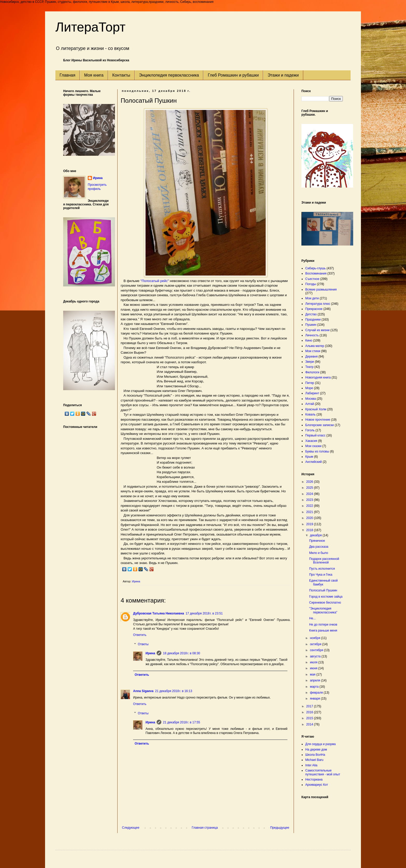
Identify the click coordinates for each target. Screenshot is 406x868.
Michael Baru (314, 760)
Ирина (150, 653)
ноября (316, 638)
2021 (310, 512)
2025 (310, 488)
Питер (310, 383)
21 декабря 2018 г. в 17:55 (181, 722)
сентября (317, 650)
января (315, 699)
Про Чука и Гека (321, 575)
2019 (310, 524)
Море (309, 388)
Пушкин (311, 325)
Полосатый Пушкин (323, 590)
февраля (317, 693)
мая (313, 674)
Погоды (311, 284)
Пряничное (317, 541)
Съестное (312, 279)
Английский (314, 462)
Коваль (310, 414)
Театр (309, 367)
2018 (310, 530)
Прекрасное (314, 309)
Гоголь (310, 430)
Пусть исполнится (322, 569)
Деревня (311, 357)
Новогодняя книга (318, 377)
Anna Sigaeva (143, 691)
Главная (67, 75)
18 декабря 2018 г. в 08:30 (181, 653)
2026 (310, 482)
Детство (311, 314)
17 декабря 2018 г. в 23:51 (204, 613)
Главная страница (205, 828)
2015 (310, 718)
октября (316, 644)
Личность (312, 335)
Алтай (310, 404)
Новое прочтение (318, 420)
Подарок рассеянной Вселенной (324, 561)
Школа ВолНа (315, 755)
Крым (309, 457)
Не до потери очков (323, 625)
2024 (310, 494)
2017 (310, 706)
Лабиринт (312, 393)
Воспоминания (316, 273)
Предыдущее (280, 828)
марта (315, 687)
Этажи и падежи (283, 75)
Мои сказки (313, 446)
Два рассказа (319, 547)
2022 (310, 506)
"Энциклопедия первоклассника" (323, 610)
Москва (311, 399)
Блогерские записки (320, 425)
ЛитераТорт (90, 27)
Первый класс (315, 435)
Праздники (313, 320)
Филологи (312, 372)
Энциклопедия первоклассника (169, 75)
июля (314, 662)
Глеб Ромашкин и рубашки (233, 75)
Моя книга (94, 75)
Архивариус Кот (317, 785)
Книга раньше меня (323, 630)
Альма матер (315, 346)
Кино (309, 340)
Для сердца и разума (320, 744)
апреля (316, 680)
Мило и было (319, 553)
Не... (312, 618)
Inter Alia (311, 765)
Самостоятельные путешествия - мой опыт (323, 772)
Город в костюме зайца (326, 597)
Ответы (143, 644)
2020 (310, 518)
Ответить (140, 635)
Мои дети (312, 298)
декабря (316, 535)
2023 (310, 500)
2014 (310, 724)
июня (314, 668)
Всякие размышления (321, 290)
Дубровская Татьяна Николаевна (159, 613)
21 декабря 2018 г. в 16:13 (174, 691)
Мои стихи (313, 351)
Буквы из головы (317, 451)
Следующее (131, 828)
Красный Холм (316, 409)
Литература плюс (318, 304)
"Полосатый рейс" (155, 281)
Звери (310, 362)
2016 (310, 712)
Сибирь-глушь (316, 268)
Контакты (121, 75)
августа (316, 656)
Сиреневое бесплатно (325, 603)
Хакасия (311, 441)
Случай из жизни (317, 330)
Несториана (314, 780)
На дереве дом (316, 750)
